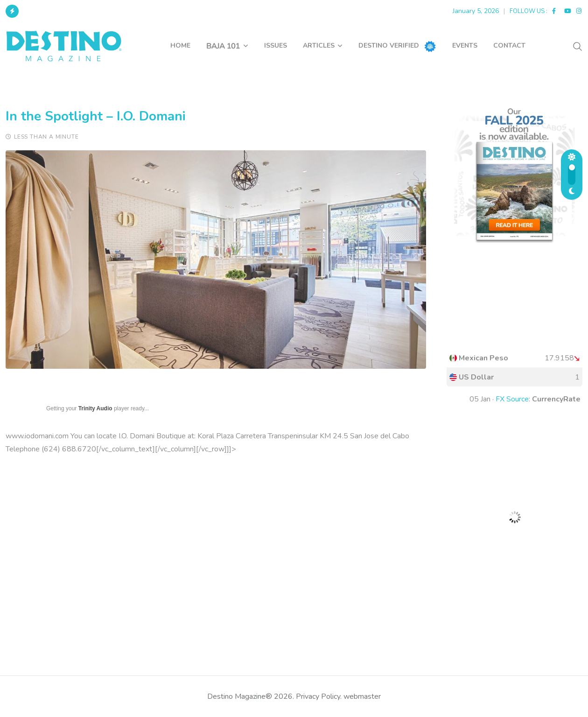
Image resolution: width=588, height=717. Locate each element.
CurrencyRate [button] (556, 399)
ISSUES (276, 46)
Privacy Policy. (319, 696)
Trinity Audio (95, 408)
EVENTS (465, 46)
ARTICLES (319, 46)
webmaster (362, 696)
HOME (180, 46)
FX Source (512, 399)
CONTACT (509, 46)
